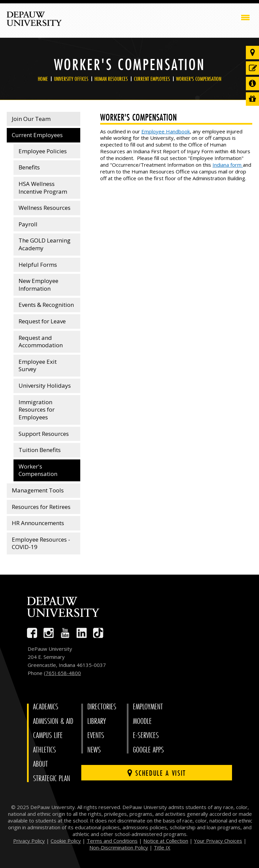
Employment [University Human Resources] (148, 707)
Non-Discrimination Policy (119, 847)
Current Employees (152, 79)
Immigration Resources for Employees (37, 410)
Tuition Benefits (40, 450)
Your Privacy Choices (218, 841)
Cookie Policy (66, 841)
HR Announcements (38, 523)
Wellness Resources (45, 208)
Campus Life (48, 735)
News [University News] (94, 750)
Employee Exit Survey (38, 365)
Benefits (29, 167)
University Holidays (45, 385)
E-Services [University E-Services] (146, 735)
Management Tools (38, 490)
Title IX (162, 847)
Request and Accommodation (41, 342)
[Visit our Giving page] (252, 99)
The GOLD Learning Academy (45, 244)
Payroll (28, 224)
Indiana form (228, 165)
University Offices (71, 79)
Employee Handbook (166, 131)
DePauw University (34, 19)
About (40, 764)
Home (43, 79)
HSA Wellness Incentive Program (43, 188)
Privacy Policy (29, 841)
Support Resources (44, 434)
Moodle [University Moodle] (142, 721)
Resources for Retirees (41, 507)
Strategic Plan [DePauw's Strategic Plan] (52, 779)
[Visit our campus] (252, 53)
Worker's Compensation (199, 79)
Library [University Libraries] (97, 721)
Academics (46, 707)
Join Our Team (31, 119)
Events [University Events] (96, 735)
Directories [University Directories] (102, 707)
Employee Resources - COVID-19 (41, 543)
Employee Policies (43, 151)
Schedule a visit (157, 773)
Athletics (45, 750)
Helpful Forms (38, 265)
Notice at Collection (166, 841)
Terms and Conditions (112, 841)
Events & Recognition (46, 305)
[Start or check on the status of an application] (252, 68)
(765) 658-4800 (62, 673)
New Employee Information (38, 285)
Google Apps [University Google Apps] (148, 750)
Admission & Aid (53, 721)
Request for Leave (42, 321)
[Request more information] (252, 84)
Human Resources (111, 79)
